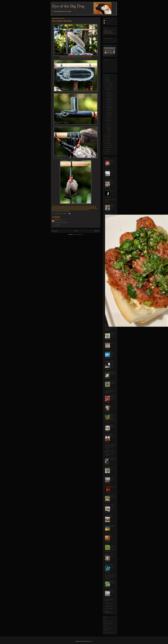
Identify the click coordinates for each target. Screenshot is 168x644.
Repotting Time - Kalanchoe (112, 162)
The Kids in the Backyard (109, 102)
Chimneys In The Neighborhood (109, 99)
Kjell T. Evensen (108, 21)
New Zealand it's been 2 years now (113, 398)
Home (76, 231)
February (108, 146)
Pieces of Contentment (110, 372)
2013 (106, 79)
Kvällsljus (112, 536)
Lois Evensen (108, 23)
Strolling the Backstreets (109, 93)
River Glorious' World (110, 200)
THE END (112, 527)
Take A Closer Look (109, 121)
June (107, 138)
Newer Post (55, 231)
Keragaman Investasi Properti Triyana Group (113, 366)
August (108, 135)
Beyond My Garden (109, 590)
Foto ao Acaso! (108, 414)
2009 (106, 153)
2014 (106, 77)
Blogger (91, 641)
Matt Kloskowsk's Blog (108, 622)
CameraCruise (108, 603)
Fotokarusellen (108, 486)
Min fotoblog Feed (109, 606)
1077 (111, 406)
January (108, 147)
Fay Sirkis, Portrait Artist (109, 633)
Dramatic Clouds (109, 104)
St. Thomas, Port (109, 132)
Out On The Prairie (109, 381)
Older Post (97, 231)
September (109, 88)
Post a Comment (57, 225)
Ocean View (108, 125)
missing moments (109, 425)
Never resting (113, 487)
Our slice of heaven (109, 396)
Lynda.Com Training (108, 624)
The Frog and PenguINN (108, 170)
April (107, 142)
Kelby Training (107, 630)
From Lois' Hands (109, 160)
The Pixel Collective (109, 391)
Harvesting (108, 123)
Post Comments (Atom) (78, 234)
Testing (106, 201)
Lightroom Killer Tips (108, 628)
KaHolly (107, 342)
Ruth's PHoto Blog (109, 205)
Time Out (112, 343)
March (108, 144)
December (108, 83)
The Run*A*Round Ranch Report (109, 435)
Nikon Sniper (108, 190)
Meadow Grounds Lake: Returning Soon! (112, 355)
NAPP (105, 619)
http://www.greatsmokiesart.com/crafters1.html (61, 211)
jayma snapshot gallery (110, 445)
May (107, 140)
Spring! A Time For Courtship (112, 207)
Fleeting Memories (109, 392)
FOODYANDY (108, 214)
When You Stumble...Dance (109, 612)
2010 (106, 151)
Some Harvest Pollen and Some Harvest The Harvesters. (109, 109)
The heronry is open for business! (113, 335)
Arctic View (108, 477)
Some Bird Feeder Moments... (112, 508)
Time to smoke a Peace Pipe (109, 96)
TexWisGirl (57, 219)
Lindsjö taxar (108, 535)
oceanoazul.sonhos (109, 458)
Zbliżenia (107, 405)
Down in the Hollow (109, 581)
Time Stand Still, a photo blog (109, 180)
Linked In (106, 626)
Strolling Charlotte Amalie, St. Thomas (109, 129)
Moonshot (112, 191)
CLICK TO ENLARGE (110, 526)
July (107, 136)
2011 (106, 150)
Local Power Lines (109, 90)
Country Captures (109, 352)
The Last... (112, 556)
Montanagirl (108, 467)
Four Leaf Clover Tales (110, 575)
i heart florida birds (109, 495)
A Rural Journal (109, 609)
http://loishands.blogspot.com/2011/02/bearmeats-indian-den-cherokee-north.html (76, 58)
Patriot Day (108, 119)
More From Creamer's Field (112, 479)
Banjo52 (107, 544)
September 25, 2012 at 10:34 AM (61, 223)
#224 (111, 517)
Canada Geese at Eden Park (109, 113)
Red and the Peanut (109, 333)
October (108, 86)
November (108, 84)
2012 (106, 81)
